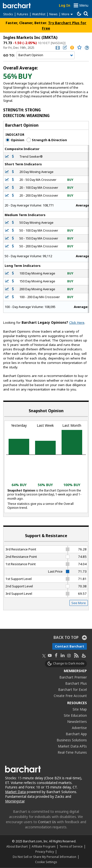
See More (79, 603)
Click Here (77, 323)
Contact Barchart (70, 646)
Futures (23, 14)
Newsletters (77, 722)
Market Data (15, 792)
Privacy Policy (45, 851)
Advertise (79, 728)
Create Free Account (70, 696)
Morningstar (15, 801)
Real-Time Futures (72, 752)
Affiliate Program (44, 846)
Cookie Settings (46, 862)
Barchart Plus (76, 683)
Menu (84, 5)
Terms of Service (71, 846)
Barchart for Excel (72, 689)
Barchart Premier (73, 677)
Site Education (75, 715)
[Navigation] (46, 55)
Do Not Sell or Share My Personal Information (45, 857)
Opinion (15, 140)
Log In (65, 5)
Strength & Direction (47, 140)
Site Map (80, 709)
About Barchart (17, 846)
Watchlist (39, 14)
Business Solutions (72, 740)
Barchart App (76, 734)
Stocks (8, 14)
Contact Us (47, 822)
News (53, 14)
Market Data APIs (72, 746)
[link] (57, 48)
